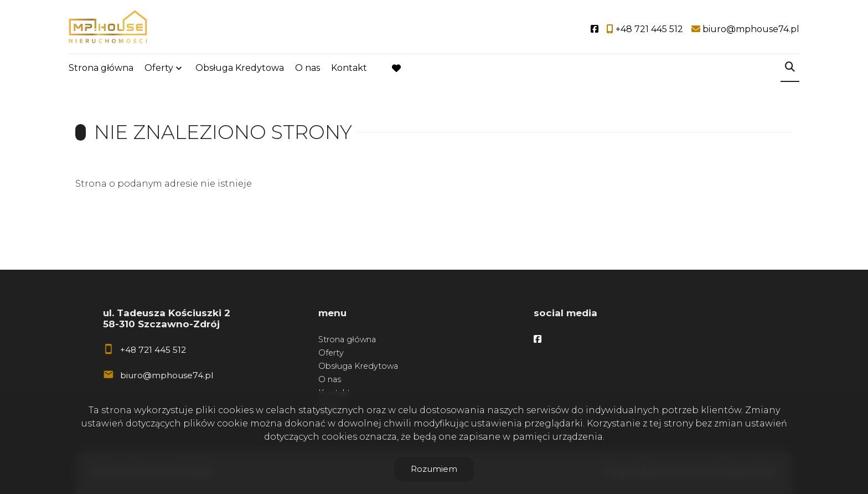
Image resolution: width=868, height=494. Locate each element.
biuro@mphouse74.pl (167, 375)
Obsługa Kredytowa (240, 68)
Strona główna (101, 68)
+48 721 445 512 (153, 350)
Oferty (159, 68)
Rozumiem (434, 469)
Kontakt (349, 68)
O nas (308, 68)
